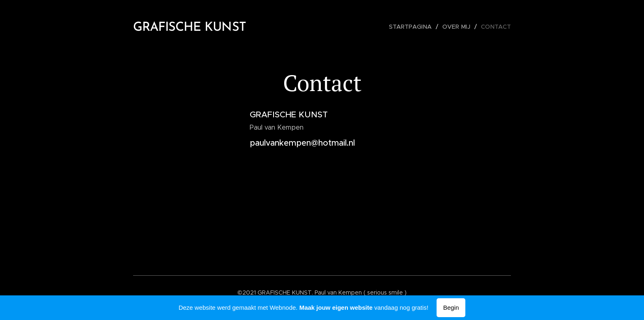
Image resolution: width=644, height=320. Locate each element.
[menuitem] (415, 27)
